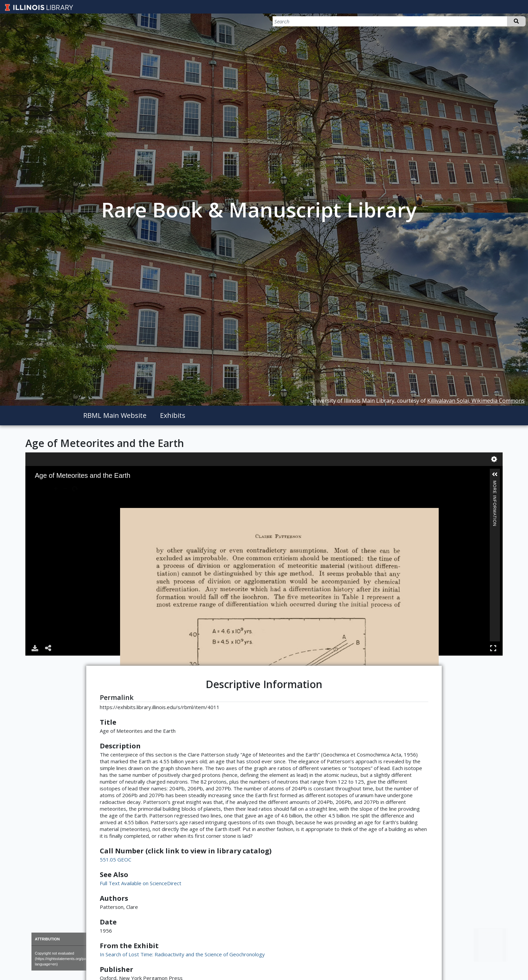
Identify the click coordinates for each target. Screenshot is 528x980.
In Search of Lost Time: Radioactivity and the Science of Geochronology (182, 954)
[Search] (490, 21)
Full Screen (493, 648)
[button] (495, 474)
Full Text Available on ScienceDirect (141, 883)
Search (516, 21)
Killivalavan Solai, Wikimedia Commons (476, 401)
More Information (495, 483)
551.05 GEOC (116, 859)
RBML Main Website (115, 415)
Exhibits (173, 415)
